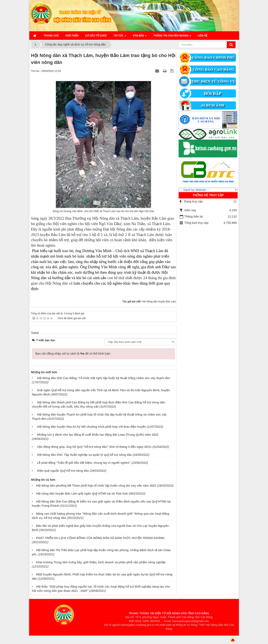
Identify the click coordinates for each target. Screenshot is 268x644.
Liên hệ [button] (202, 36)
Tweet (35, 333)
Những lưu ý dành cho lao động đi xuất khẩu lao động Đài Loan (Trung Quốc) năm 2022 (98, 435)
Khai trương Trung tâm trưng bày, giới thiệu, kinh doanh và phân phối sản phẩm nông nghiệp (101, 562)
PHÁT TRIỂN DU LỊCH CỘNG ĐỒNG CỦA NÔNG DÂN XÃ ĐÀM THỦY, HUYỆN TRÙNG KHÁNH (100, 538)
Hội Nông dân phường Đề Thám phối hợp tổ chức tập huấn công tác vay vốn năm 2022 (96, 486)
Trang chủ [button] (51, 36)
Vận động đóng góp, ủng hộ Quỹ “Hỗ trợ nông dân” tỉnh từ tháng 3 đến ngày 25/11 (94, 447)
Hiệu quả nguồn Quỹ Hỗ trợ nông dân (63, 471)
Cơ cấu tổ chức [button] (96, 36)
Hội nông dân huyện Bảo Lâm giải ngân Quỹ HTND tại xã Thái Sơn (82, 494)
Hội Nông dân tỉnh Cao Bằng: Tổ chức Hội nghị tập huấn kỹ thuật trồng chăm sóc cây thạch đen (104, 378)
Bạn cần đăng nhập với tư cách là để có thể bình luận (73, 354)
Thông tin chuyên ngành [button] (172, 37)
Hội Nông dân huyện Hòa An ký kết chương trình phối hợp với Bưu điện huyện (91, 427)
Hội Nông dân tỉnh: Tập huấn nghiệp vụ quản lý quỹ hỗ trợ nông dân (84, 455)
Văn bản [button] (140, 37)
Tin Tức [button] (120, 37)
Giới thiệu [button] (72, 36)
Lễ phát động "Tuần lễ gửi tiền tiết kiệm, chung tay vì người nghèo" (84, 463)
